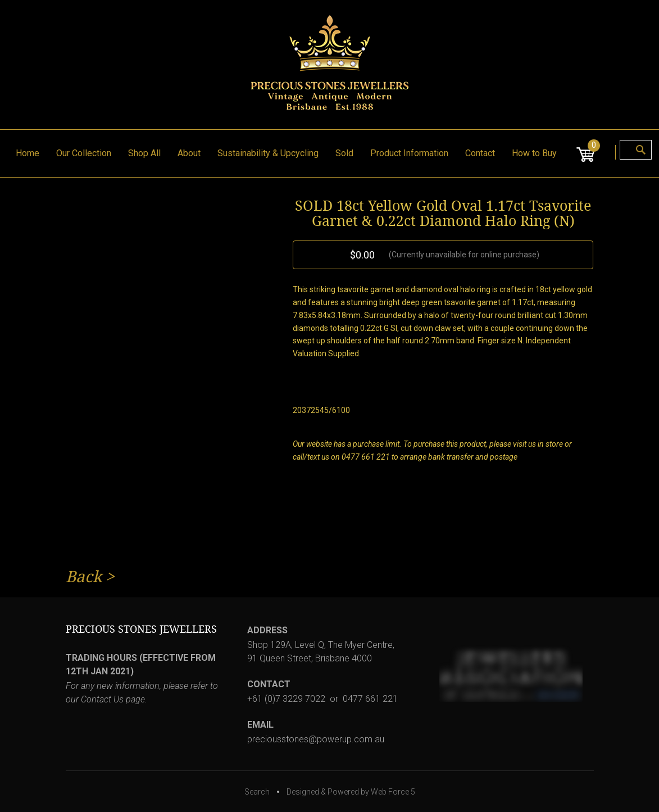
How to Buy (534, 153)
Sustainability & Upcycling (268, 153)
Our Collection (84, 153)
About (189, 153)
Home (28, 153)
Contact (480, 153)
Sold (344, 153)
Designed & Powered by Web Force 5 (351, 792)
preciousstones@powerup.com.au (316, 739)
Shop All (144, 153)
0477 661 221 (370, 699)
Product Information (409, 153)
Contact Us (102, 699)
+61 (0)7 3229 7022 (286, 699)
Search (257, 792)
